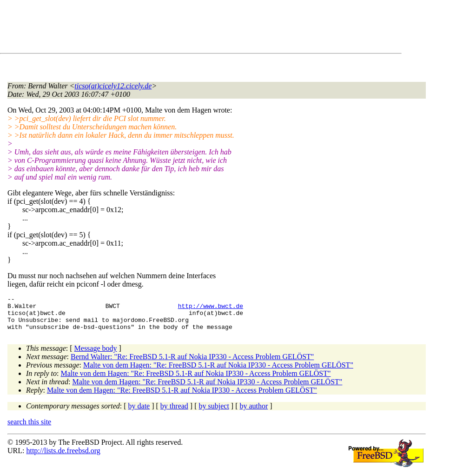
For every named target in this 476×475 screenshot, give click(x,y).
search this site (29, 429)
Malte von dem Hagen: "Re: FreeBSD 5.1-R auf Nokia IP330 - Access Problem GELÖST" (218, 372)
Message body (96, 355)
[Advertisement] (177, 28)
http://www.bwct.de (211, 308)
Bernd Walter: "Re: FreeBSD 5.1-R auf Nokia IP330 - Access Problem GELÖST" (192, 364)
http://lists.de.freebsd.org (63, 458)
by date (139, 413)
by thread (174, 413)
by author (254, 413)
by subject (214, 413)
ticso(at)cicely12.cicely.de (113, 86)
